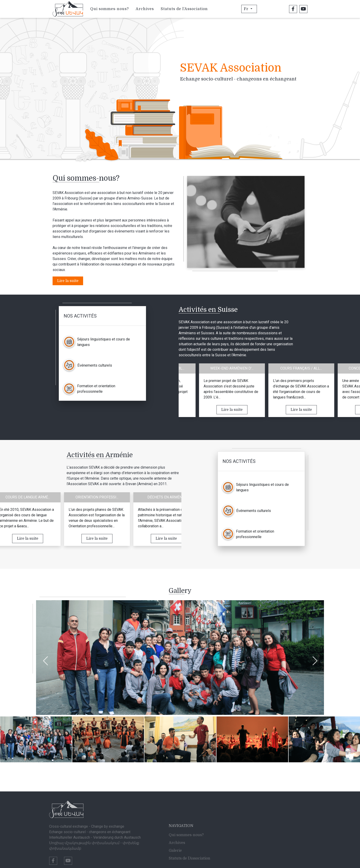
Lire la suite (68, 281)
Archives (145, 9)
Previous (45, 658)
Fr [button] (247, 9)
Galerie (175, 851)
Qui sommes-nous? (110, 9)
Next (315, 658)
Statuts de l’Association (184, 9)
